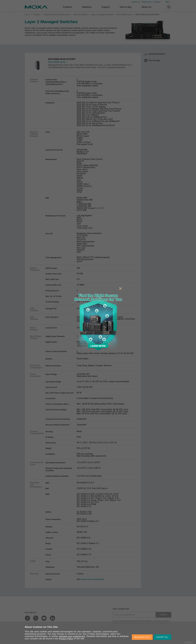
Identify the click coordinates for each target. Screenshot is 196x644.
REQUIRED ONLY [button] (142, 637)
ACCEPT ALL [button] (162, 637)
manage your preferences (72, 636)
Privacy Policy (66, 639)
